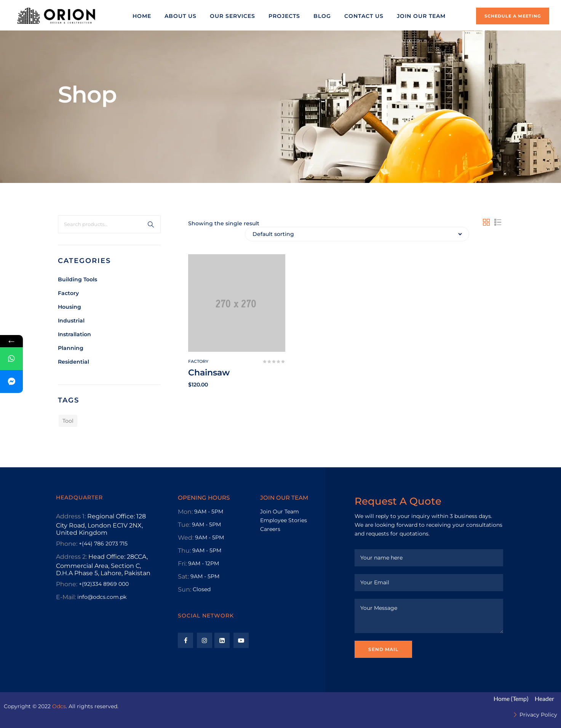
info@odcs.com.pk (102, 597)
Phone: (67, 544)
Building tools (78, 279)
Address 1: (71, 516)
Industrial (71, 321)
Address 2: (71, 557)
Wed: (186, 538)
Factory (68, 293)
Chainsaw (209, 373)
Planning (71, 348)
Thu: (184, 551)
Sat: (183, 576)
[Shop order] (357, 234)
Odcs (59, 706)
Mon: (185, 512)
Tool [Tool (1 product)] (68, 421)
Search (151, 224)
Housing (70, 307)
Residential (74, 362)
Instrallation (74, 334)
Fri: (182, 564)
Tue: (184, 525)
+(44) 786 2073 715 (103, 544)
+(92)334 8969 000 (104, 584)
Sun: (185, 589)
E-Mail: (66, 597)
